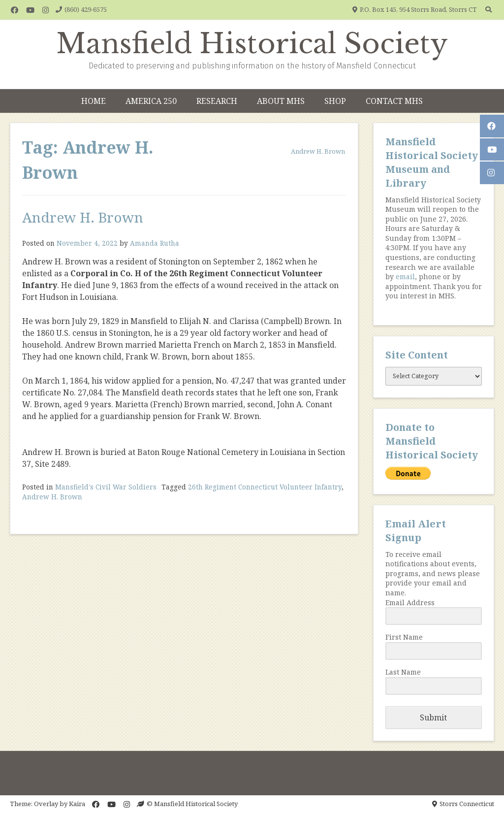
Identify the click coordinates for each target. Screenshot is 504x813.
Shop (335, 101)
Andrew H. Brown (83, 217)
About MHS (281, 101)
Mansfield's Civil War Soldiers (106, 487)
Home (94, 101)
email (405, 276)
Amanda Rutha (155, 243)
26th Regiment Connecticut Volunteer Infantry (265, 487)
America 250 (151, 101)
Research (217, 101)
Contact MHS (394, 101)
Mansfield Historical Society (252, 44)
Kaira (77, 804)
